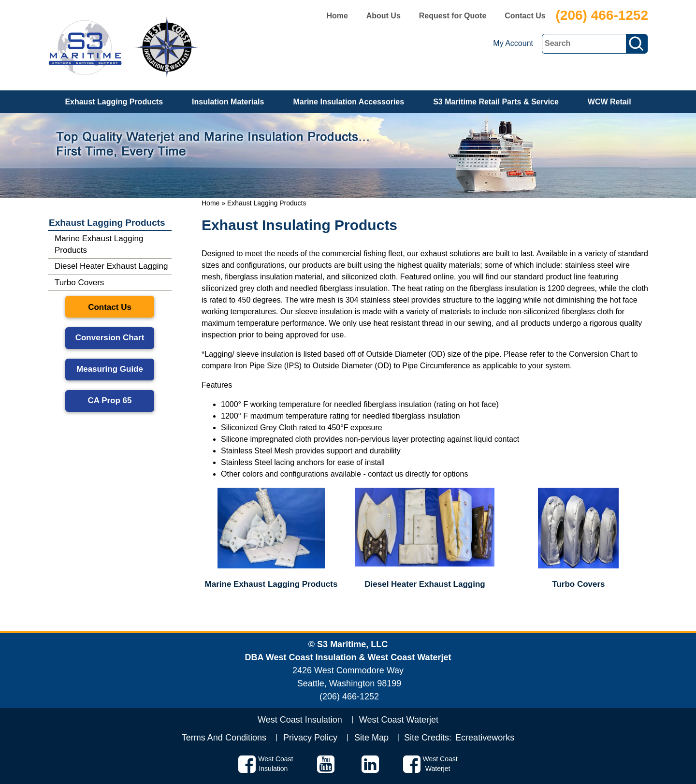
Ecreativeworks (485, 738)
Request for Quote (453, 16)
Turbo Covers (79, 283)
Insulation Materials (228, 102)
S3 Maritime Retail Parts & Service (496, 102)
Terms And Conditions (224, 738)
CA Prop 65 (109, 400)
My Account (513, 43)
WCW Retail (609, 102)
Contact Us (525, 16)
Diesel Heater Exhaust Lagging (111, 266)
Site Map (371, 738)
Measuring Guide (110, 369)
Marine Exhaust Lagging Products (99, 244)
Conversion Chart (110, 338)
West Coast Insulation (300, 720)
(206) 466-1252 (602, 15)
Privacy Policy (310, 738)
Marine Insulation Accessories (348, 102)
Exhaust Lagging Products (114, 102)
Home (337, 16)
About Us (384, 16)
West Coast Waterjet (399, 720)
